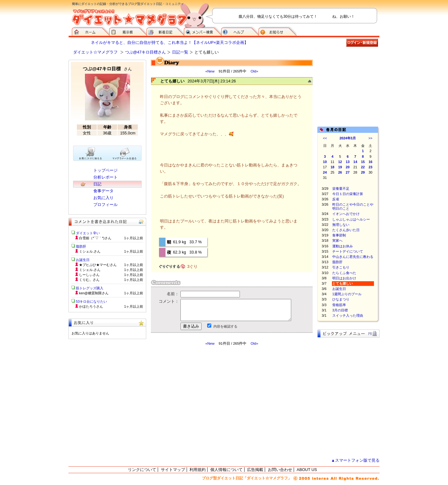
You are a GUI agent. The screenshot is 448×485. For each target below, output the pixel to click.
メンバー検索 (203, 31)
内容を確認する (225, 326)
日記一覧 (180, 52)
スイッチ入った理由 (348, 315)
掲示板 (128, 31)
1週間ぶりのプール (347, 294)
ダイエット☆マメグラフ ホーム (91, 31)
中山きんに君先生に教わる (353, 257)
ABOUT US (307, 470)
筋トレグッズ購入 (90, 288)
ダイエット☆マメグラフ (95, 52)
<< (325, 138)
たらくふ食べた (344, 273)
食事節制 (339, 235)
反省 (336, 199)
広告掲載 (255, 470)
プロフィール (105, 205)
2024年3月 (348, 138)
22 (363, 167)
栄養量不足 (341, 189)
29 (363, 172)
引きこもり (341, 267)
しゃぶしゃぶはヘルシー (351, 219)
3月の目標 (340, 310)
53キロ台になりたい (91, 301)
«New (210, 71)
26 (340, 172)
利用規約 (198, 470)
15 (363, 162)
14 (355, 162)
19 (340, 167)
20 (348, 167)
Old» (254, 71)
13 (348, 162)
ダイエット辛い (88, 233)
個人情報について (226, 470)
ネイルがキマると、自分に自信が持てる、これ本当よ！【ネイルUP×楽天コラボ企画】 (170, 42)
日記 (97, 184)
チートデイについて (348, 251)
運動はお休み (343, 246)
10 (325, 162)
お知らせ (278, 31)
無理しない (341, 225)
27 (348, 172)
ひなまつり (341, 299)
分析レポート (105, 177)
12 (340, 162)
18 (333, 167)
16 (371, 162)
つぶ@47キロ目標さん (145, 52)
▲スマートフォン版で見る (355, 460)
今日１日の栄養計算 (348, 194)
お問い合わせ (280, 470)
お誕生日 (339, 289)
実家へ (337, 240)
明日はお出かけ (344, 278)
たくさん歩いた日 (346, 230)
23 (371, 167)
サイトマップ (173, 470)
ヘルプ (240, 31)
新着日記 (165, 31)
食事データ (103, 191)
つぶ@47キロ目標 (107, 69)
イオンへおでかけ (346, 214)
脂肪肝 (337, 262)
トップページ (105, 170)
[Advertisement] (209, 402)
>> (370, 138)
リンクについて (142, 470)
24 (325, 172)
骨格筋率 (339, 305)
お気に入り (103, 198)
